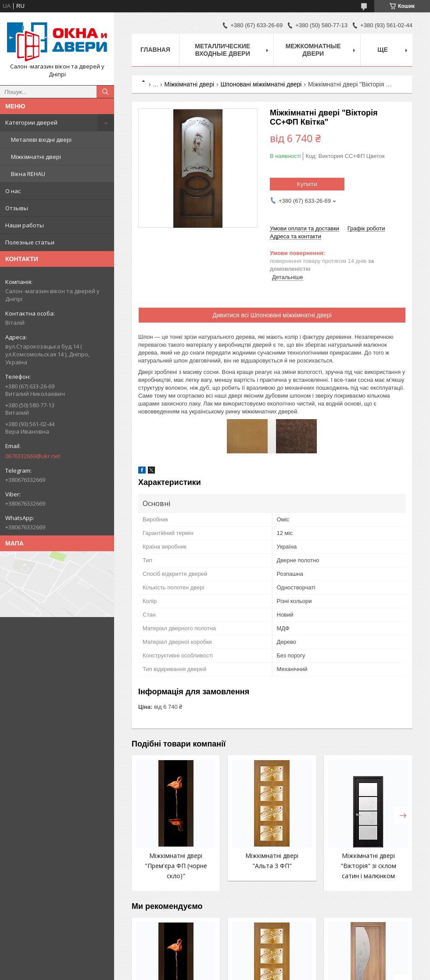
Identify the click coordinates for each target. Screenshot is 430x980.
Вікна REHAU (28, 174)
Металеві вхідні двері (41, 140)
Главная (155, 50)
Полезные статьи (30, 242)
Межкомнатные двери (313, 50)
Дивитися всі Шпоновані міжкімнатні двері (272, 315)
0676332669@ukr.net (33, 456)
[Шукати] (105, 92)
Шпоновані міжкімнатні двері (261, 84)
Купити (307, 184)
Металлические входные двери (222, 50)
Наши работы (25, 225)
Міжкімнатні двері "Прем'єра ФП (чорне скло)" (176, 866)
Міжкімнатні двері (36, 157)
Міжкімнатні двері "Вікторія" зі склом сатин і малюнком (368, 866)
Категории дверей (31, 122)
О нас (13, 191)
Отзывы (17, 208)
